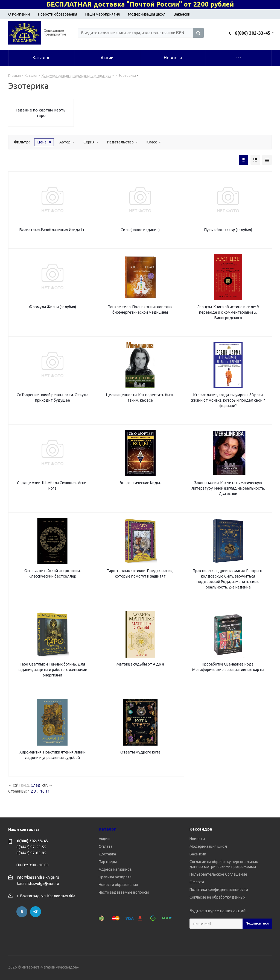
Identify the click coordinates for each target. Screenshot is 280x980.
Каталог (107, 829)
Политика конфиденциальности (219, 890)
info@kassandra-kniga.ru (38, 877)
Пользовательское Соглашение (218, 874)
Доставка (107, 854)
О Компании (19, 14)
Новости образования (58, 14)
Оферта (197, 882)
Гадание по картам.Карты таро (41, 113)
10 (42, 791)
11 (48, 791)
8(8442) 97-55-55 (31, 847)
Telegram (36, 912)
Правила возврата (115, 877)
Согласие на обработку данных (217, 897)
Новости (197, 839)
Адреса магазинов (115, 869)
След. (36, 785)
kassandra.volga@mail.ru (38, 884)
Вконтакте (22, 912)
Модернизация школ (147, 14)
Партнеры (108, 862)
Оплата (106, 846)
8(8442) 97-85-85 (31, 853)
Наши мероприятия (103, 14)
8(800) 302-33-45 (253, 33)
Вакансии (182, 14)
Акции (104, 839)
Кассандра (201, 829)
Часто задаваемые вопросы (124, 892)
